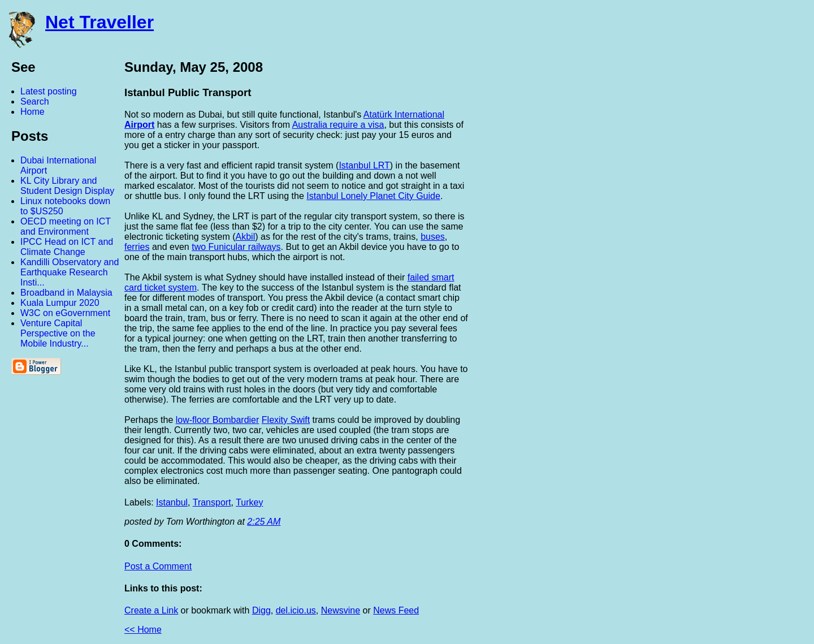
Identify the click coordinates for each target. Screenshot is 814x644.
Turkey (249, 502)
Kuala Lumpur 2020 (60, 303)
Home (33, 112)
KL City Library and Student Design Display (67, 186)
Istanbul (172, 502)
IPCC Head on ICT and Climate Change (67, 247)
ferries (137, 247)
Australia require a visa (338, 125)
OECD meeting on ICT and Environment (66, 226)
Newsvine (341, 610)
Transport (212, 502)
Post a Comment (158, 566)
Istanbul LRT (364, 165)
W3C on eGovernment (65, 313)
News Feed (396, 610)
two (200, 247)
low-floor (194, 420)
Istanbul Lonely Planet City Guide (373, 196)
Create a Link (151, 610)
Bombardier (236, 420)
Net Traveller (99, 22)
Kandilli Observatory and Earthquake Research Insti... (70, 272)
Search (35, 101)
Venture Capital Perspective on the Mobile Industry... (58, 333)
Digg (261, 610)
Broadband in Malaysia (66, 293)
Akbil (246, 237)
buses (433, 237)
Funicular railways (245, 247)
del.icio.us (296, 610)
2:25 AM (264, 522)
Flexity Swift (286, 420)
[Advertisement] (690, 228)
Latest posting (49, 91)
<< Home (143, 630)
